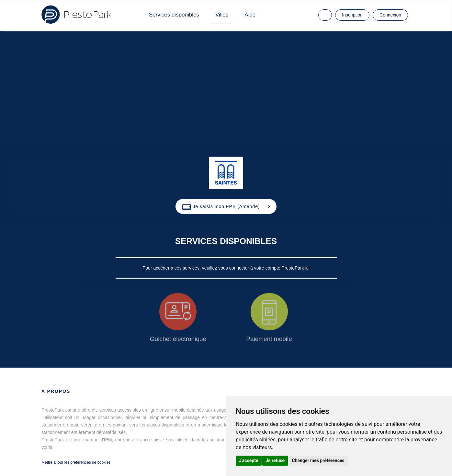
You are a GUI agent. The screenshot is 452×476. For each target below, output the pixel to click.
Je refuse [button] (275, 460)
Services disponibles (174, 15)
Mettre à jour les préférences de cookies (76, 462)
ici (307, 268)
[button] (226, 206)
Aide (250, 15)
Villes (222, 15)
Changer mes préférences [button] (318, 460)
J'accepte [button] (249, 460)
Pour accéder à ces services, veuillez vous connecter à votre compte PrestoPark (224, 268)
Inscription (352, 15)
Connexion (390, 15)
